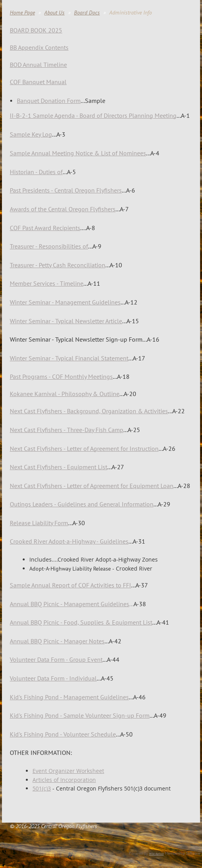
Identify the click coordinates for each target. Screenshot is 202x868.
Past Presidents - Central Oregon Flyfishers (66, 190)
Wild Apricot (156, 854)
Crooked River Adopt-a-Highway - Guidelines (69, 541)
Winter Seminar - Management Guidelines (65, 302)
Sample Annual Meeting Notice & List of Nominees (78, 153)
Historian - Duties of (36, 172)
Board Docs (87, 13)
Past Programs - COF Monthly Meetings (61, 376)
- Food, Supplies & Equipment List (81, 622)
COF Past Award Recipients (45, 228)
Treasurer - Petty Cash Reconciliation (58, 265)
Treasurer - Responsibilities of (49, 246)
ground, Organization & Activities (89, 411)
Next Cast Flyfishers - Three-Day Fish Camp (67, 430)
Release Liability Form (39, 523)
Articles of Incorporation (64, 780)
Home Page (22, 13)
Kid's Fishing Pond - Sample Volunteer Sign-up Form (80, 715)
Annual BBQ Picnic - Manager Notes (57, 641)
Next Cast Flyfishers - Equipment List (59, 467)
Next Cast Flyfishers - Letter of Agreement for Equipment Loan (92, 486)
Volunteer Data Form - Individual (53, 678)
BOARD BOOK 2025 (36, 30)
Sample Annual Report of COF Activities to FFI (70, 585)
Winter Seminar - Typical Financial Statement (69, 358)
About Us (54, 13)
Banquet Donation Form (49, 101)
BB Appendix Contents (39, 47)
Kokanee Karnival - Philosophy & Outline (65, 394)
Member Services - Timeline (47, 283)
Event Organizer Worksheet (68, 771)
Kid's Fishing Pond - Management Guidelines (69, 697)
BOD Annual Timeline (38, 65)
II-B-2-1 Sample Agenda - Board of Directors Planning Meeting (93, 115)
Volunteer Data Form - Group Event (56, 659)
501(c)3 (42, 788)
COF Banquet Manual (38, 82)
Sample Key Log (31, 134)
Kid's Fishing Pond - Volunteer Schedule (63, 734)
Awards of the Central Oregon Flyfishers (63, 209)
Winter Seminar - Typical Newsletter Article (66, 321)
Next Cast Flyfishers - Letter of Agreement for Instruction (84, 448)
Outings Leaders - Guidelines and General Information (82, 504)
